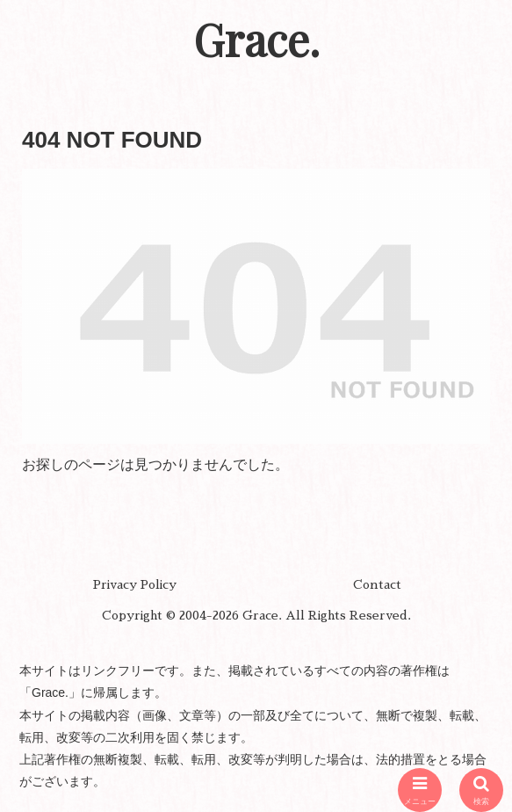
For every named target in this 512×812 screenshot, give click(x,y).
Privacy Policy (135, 584)
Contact (377, 584)
